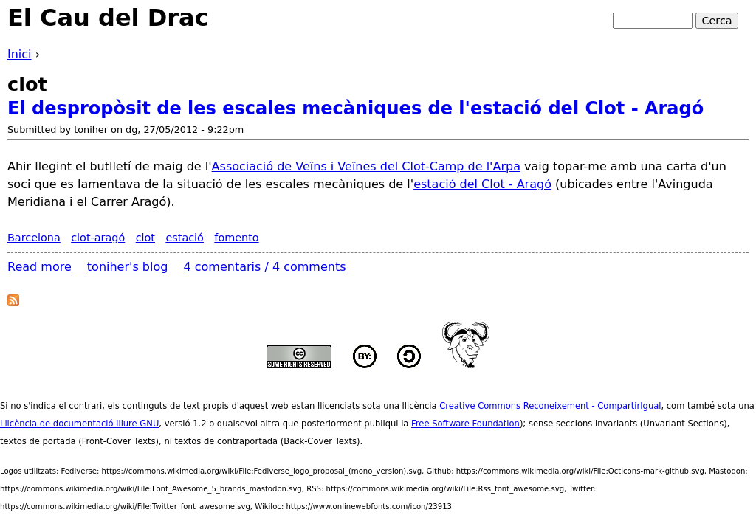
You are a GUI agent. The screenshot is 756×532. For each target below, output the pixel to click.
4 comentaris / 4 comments (265, 267)
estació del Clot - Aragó (482, 184)
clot (145, 238)
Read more (39, 267)
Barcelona (34, 238)
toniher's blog (128, 267)
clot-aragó (98, 238)
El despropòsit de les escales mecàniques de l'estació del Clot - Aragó (355, 108)
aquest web (264, 406)
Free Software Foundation (465, 424)
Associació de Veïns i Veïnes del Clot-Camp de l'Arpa (366, 166)
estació (185, 238)
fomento (236, 238)
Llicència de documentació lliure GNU (79, 424)
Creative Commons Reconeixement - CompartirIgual (550, 406)
